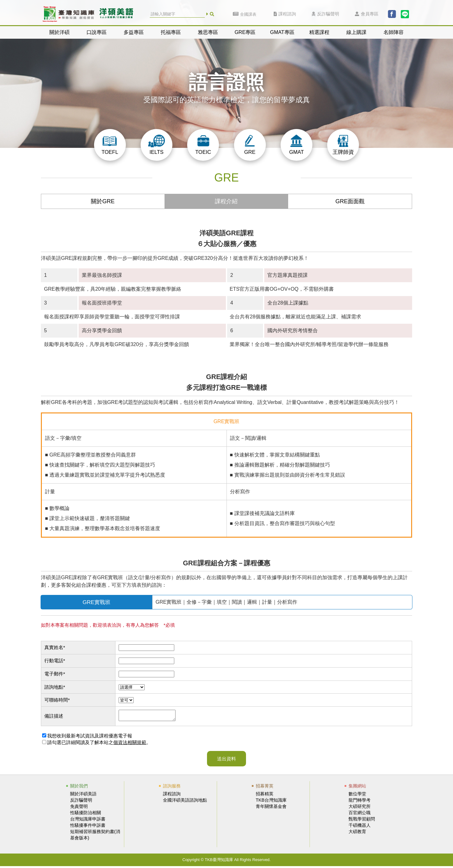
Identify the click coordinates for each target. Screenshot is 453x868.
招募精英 (265, 796)
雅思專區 (208, 32)
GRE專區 (245, 32)
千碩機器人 (360, 827)
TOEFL (110, 145)
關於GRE (103, 201)
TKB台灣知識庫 (271, 802)
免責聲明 (79, 808)
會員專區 (367, 14)
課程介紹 (226, 201)
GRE (250, 145)
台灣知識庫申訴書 (88, 821)
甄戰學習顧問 (362, 821)
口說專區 (97, 32)
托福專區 (171, 32)
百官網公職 (360, 815)
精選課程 (319, 32)
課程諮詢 (285, 14)
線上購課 (356, 32)
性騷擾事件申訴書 (88, 827)
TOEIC (203, 145)
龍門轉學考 (360, 802)
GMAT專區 (282, 32)
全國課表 (245, 14)
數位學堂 (357, 796)
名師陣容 (394, 32)
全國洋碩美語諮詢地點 (185, 802)
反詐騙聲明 (325, 14)
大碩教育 (357, 833)
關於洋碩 (59, 32)
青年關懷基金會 (271, 808)
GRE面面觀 (350, 201)
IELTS (157, 145)
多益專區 (134, 32)
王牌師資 (343, 145)
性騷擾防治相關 (86, 815)
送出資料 (226, 761)
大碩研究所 (360, 808)
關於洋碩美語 (83, 796)
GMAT (297, 145)
